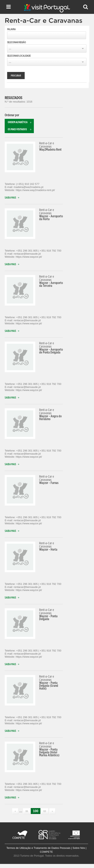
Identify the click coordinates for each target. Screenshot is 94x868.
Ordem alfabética (21, 122)
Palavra (11, 29)
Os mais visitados (21, 130)
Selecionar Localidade (19, 56)
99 (27, 811)
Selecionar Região (17, 42)
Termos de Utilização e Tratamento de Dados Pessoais (38, 848)
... (10, 48)
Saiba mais (13, 198)
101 (45, 811)
